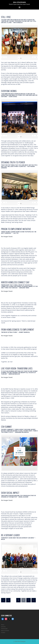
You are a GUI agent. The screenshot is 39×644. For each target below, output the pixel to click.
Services (3, 627)
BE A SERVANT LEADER (10, 535)
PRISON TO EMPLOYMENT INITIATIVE (16, 229)
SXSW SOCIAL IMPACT (10, 493)
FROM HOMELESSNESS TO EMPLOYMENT (18, 329)
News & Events (5, 631)
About (3, 625)
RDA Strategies (19, 2)
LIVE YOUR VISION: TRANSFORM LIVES (17, 368)
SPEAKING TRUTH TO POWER (13, 162)
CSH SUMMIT (6, 427)
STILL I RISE (6, 17)
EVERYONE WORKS (9, 91)
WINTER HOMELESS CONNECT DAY (15, 282)
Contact (3, 633)
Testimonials (4, 629)
